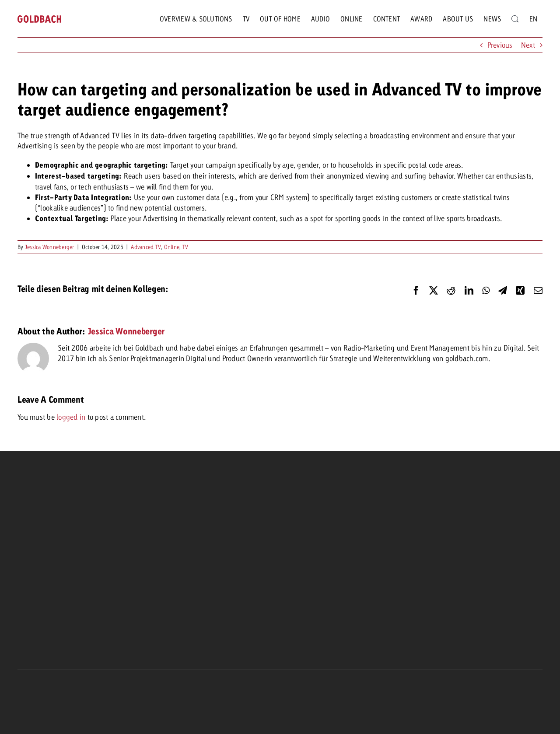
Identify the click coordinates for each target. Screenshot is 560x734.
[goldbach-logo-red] (39, 19)
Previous (500, 45)
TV (185, 247)
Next (528, 45)
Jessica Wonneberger (50, 247)
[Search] (515, 19)
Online (172, 247)
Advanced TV (146, 247)
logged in (71, 417)
